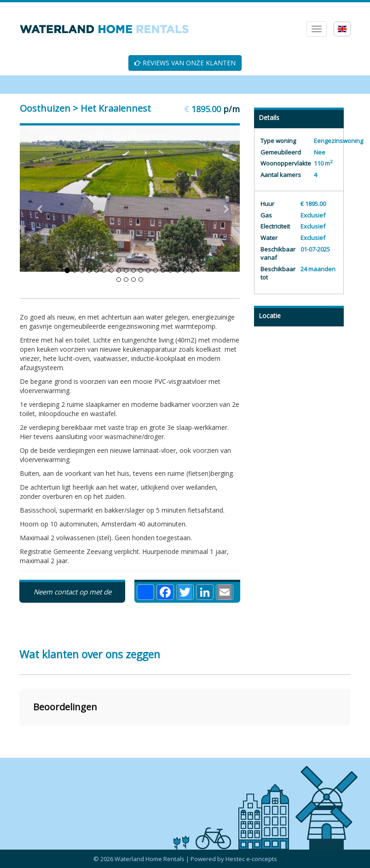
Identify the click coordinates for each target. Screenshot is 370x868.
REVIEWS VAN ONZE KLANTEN (185, 63)
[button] (19, 735)
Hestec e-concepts (251, 859)
